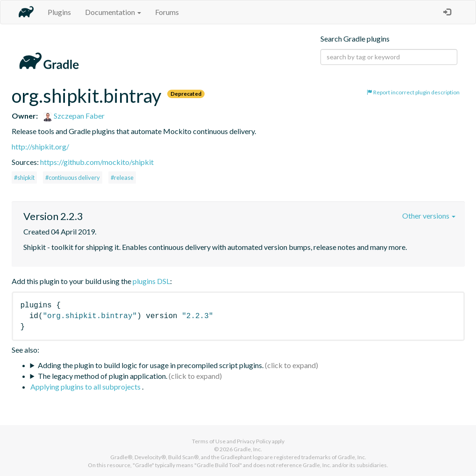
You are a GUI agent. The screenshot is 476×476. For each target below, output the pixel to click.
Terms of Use (209, 441)
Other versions (429, 216)
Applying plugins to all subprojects (86, 387)
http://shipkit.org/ (40, 146)
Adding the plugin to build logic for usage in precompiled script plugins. (151, 365)
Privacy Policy (254, 441)
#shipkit (24, 178)
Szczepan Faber (74, 116)
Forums (167, 12)
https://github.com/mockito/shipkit (97, 162)
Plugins (59, 12)
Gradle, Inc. (248, 449)
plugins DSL (151, 281)
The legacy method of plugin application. (103, 376)
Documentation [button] (113, 12)
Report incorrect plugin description (413, 92)
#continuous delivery (73, 178)
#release (122, 178)
